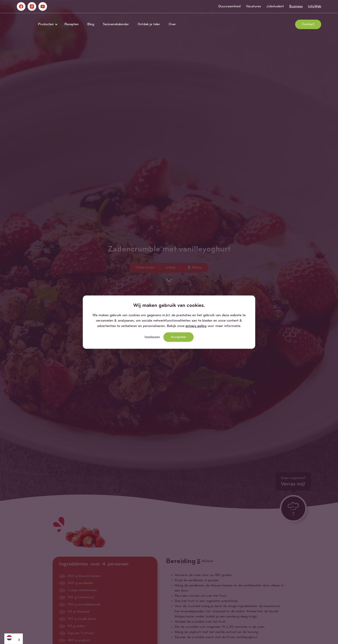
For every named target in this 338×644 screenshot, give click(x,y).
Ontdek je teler (149, 24)
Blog (91, 24)
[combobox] (14, 639)
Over (172, 24)
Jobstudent (275, 6)
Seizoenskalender (116, 24)
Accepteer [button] (178, 337)
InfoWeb (315, 6)
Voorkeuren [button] (152, 337)
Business (296, 6)
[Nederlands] (14, 638)
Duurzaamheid (229, 6)
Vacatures (253, 6)
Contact (308, 24)
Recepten (72, 24)
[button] (47, 24)
